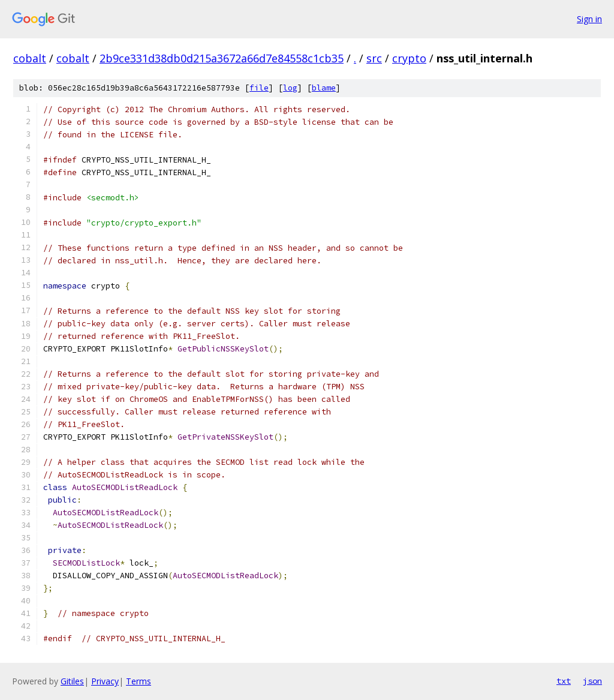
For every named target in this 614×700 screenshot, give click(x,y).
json (592, 681)
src (374, 58)
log (290, 88)
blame (324, 88)
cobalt (30, 58)
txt (564, 681)
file (259, 88)
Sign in (589, 19)
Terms (139, 681)
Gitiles (72, 681)
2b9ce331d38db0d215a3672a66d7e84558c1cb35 (222, 58)
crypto (409, 58)
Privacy (105, 681)
